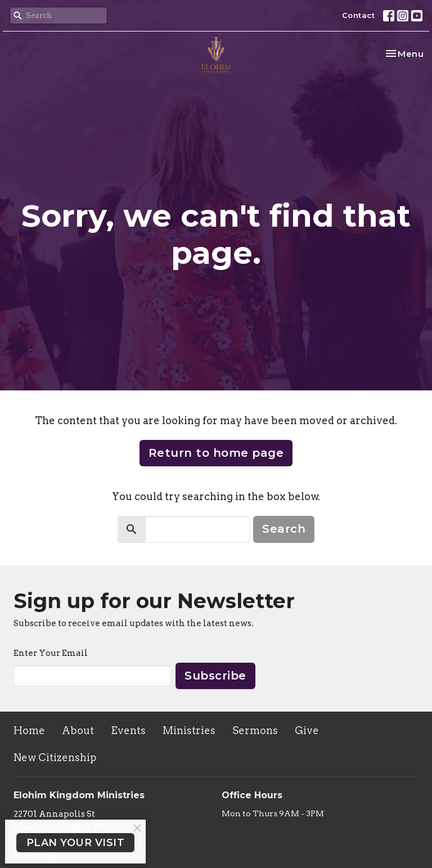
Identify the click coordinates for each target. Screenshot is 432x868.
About (78, 730)
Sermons (255, 730)
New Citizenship (55, 757)
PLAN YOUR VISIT (76, 843)
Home (29, 730)
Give (307, 730)
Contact (359, 15)
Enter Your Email (51, 653)
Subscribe (215, 676)
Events (128, 730)
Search (284, 529)
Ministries (189, 730)
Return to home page (216, 453)
